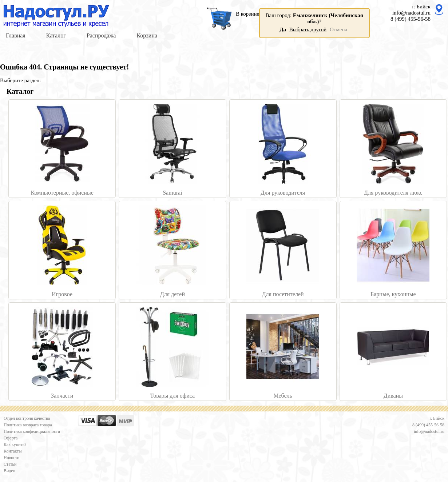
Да (283, 29)
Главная (16, 35)
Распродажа (101, 35)
